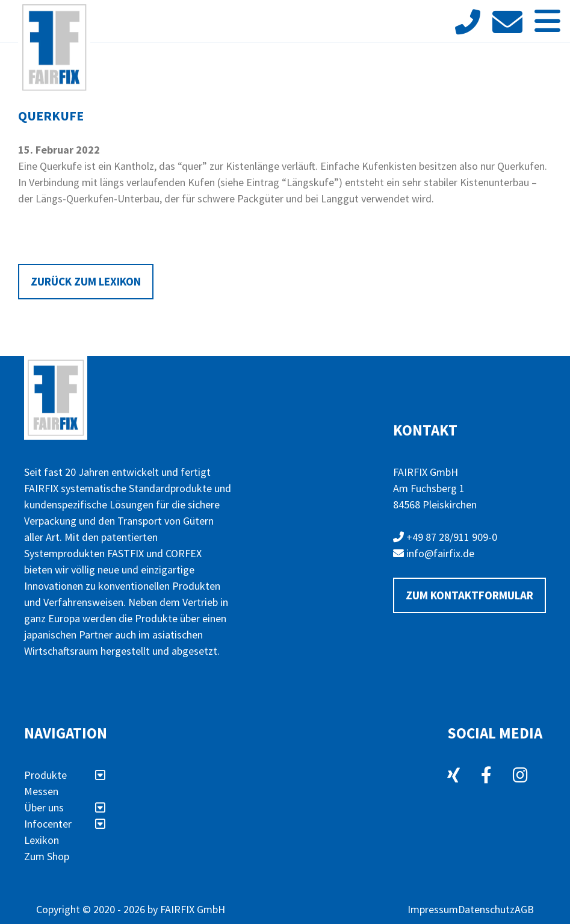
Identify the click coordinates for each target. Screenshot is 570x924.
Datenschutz (486, 909)
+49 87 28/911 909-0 (445, 537)
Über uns (65, 807)
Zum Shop (47, 856)
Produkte (65, 775)
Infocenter (65, 824)
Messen (41, 791)
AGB (524, 909)
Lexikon (42, 840)
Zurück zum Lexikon (86, 281)
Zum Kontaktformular (469, 595)
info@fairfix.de (434, 553)
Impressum (433, 909)
